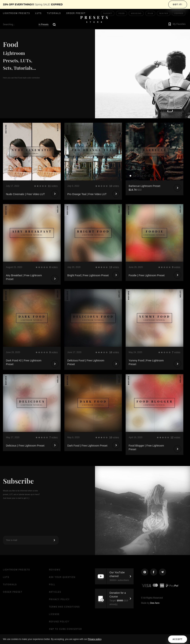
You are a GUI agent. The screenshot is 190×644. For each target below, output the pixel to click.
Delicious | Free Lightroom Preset (25, 446)
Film (150, 13)
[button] (177, 24)
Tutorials (54, 13)
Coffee (179, 13)
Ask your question (62, 577)
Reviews (55, 570)
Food (122, 13)
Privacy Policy (59, 599)
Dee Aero (155, 603)
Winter (164, 13)
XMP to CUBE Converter (65, 629)
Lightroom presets (17, 13)
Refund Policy (59, 622)
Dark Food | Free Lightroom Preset (87, 446)
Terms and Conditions (64, 607)
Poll (52, 585)
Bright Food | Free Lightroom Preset (88, 275)
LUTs (39, 13)
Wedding (136, 13)
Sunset (108, 13)
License (54, 614)
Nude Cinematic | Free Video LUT (25, 194)
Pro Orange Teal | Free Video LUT (87, 194)
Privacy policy (94, 639)
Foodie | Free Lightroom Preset (147, 275)
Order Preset (76, 13)
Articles (55, 592)
